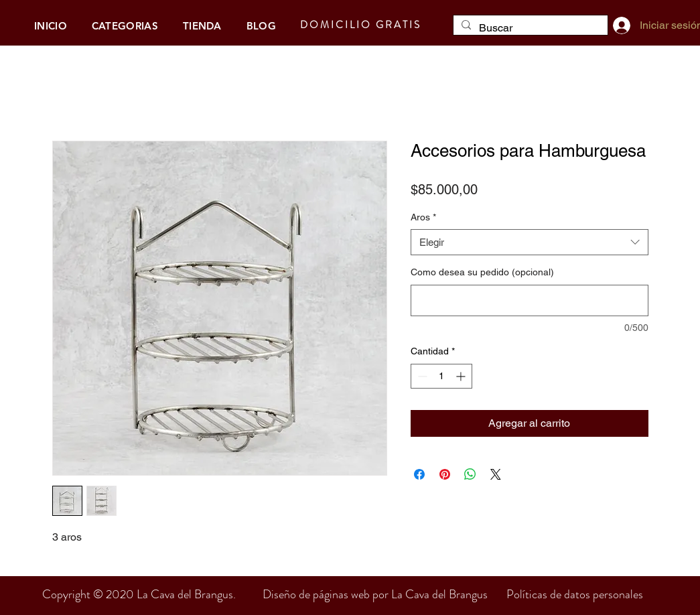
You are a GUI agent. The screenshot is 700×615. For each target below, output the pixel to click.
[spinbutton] (441, 376)
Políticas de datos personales (575, 594)
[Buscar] (529, 28)
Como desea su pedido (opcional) (482, 272)
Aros (423, 217)
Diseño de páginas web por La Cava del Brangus (384, 594)
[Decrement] (421, 376)
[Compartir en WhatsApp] (470, 474)
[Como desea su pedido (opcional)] (530, 300)
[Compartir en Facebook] (419, 474)
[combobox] (530, 242)
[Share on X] (496, 474)
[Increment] (462, 376)
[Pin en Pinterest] (445, 474)
